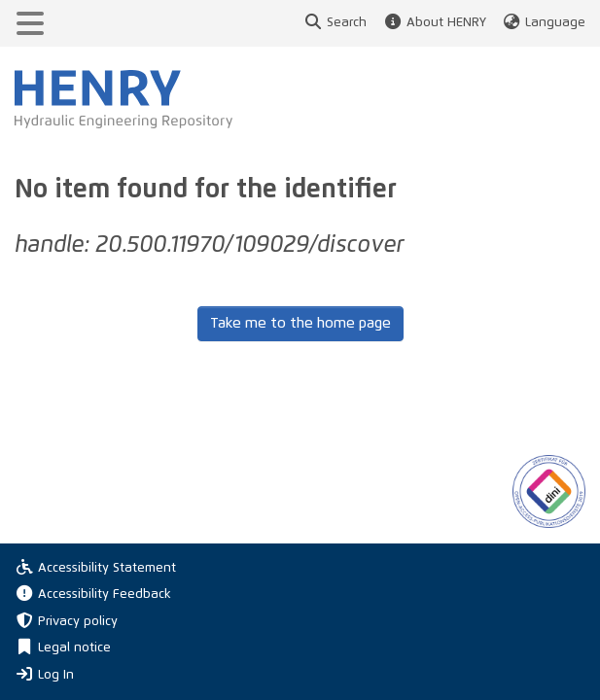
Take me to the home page (300, 323)
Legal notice (63, 648)
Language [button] (544, 23)
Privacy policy (66, 622)
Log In (44, 674)
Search (335, 23)
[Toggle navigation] (30, 23)
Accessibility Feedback (93, 595)
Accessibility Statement (95, 568)
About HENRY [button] (434, 23)
